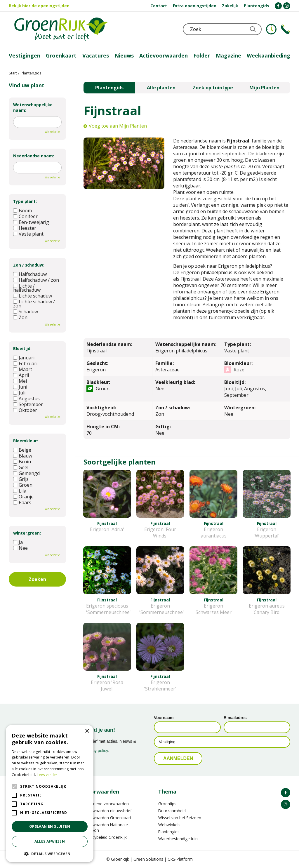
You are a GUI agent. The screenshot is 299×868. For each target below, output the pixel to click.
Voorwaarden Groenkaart (107, 818)
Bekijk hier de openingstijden (39, 6)
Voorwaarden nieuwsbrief (108, 811)
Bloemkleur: (26, 441)
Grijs (21, 479)
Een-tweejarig (31, 222)
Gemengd (26, 473)
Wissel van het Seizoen (180, 818)
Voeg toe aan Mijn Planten (118, 126)
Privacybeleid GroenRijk (105, 837)
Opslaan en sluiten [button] (50, 826)
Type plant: (25, 201)
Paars (22, 502)
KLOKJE (271, 29)
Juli (19, 393)
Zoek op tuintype (213, 88)
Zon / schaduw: (29, 265)
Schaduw (26, 312)
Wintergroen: (27, 533)
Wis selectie (52, 132)
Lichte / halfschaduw (27, 288)
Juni (20, 387)
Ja (18, 542)
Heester (25, 228)
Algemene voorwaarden (106, 804)
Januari (24, 358)
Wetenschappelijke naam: (33, 107)
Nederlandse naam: (34, 156)
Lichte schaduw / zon (34, 304)
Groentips (167, 804)
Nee (20, 548)
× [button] (87, 731)
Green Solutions (148, 859)
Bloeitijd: (22, 348)
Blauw (23, 456)
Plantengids (109, 88)
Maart (23, 369)
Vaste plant (28, 234)
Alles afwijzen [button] (50, 841)
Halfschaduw (30, 274)
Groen (23, 485)
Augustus (26, 399)
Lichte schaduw (33, 296)
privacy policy (96, 751)
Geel (21, 467)
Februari (25, 363)
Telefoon (286, 29)
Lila (20, 491)
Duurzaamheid (172, 811)
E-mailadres (235, 718)
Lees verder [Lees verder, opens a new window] (47, 775)
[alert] (50, 794)
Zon (20, 317)
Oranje (23, 497)
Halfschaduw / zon (36, 280)
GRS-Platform (180, 859)
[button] (50, 854)
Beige (22, 450)
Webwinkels (169, 825)
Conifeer (25, 216)
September (28, 404)
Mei (20, 381)
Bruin (22, 462)
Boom (22, 211)
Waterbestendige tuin (178, 839)
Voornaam (164, 718)
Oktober (25, 410)
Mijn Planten (264, 88)
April (21, 375)
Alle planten (161, 88)
